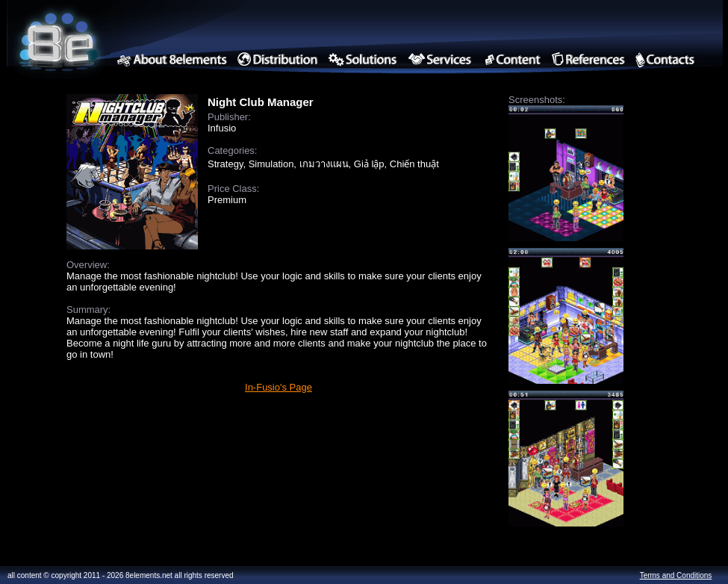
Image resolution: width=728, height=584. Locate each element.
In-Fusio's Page (279, 387)
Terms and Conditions (676, 575)
